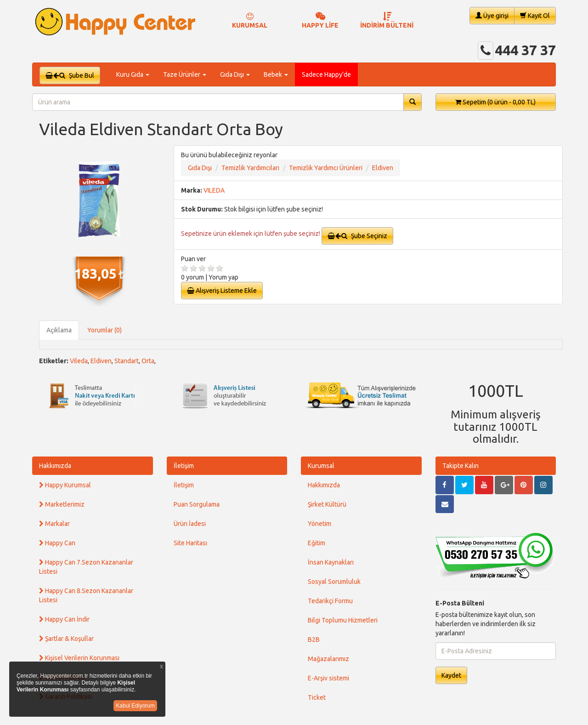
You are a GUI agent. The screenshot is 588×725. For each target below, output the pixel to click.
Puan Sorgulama (197, 504)
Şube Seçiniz (357, 236)
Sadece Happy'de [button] (326, 74)
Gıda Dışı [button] (235, 74)
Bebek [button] (276, 74)
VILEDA (214, 190)
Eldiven (383, 168)
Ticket (317, 697)
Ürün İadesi (190, 524)
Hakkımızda (55, 466)
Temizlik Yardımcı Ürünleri (326, 168)
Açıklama (59, 330)
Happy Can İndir (64, 619)
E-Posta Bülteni (460, 603)
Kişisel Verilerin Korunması (79, 658)
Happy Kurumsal (65, 485)
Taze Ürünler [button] (185, 74)
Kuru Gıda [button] (133, 74)
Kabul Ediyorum (135, 706)
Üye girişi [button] (492, 15)
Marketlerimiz (62, 504)
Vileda (79, 361)
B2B (314, 639)
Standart (127, 361)
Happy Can (57, 543)
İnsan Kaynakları (331, 562)
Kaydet (451, 675)
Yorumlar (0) (105, 330)
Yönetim (319, 524)
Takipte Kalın (461, 466)
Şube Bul (70, 75)
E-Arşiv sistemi (328, 678)
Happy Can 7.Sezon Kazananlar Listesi (86, 567)
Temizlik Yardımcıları (250, 168)
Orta (148, 361)
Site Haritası (190, 543)
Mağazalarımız (328, 659)
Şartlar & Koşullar (66, 639)
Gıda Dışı (200, 168)
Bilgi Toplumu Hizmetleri (343, 620)
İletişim (184, 466)
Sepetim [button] (495, 102)
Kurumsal (321, 466)
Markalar (54, 524)
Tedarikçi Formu (330, 601)
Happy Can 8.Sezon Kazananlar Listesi (86, 595)
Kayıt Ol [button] (535, 15)
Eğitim (317, 543)
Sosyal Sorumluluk (334, 582)
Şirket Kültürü (327, 504)
